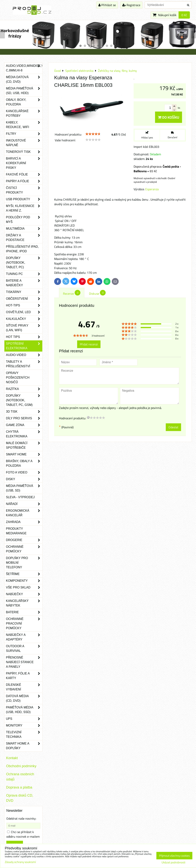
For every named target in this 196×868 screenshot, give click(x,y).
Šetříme (24, 574)
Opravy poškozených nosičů (18, 378)
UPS (24, 719)
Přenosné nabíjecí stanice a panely (24, 662)
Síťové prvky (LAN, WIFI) (24, 328)
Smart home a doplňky (24, 746)
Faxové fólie (24, 175)
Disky (24, 479)
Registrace (131, 5)
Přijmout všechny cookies (174, 856)
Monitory (24, 726)
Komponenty (24, 581)
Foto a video (24, 472)
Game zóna (24, 425)
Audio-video (24, 355)
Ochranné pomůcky (24, 549)
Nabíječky (24, 594)
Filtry (24, 134)
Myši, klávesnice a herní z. (24, 208)
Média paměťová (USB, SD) (24, 488)
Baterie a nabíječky (24, 283)
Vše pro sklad (24, 587)
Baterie (24, 612)
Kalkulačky (24, 319)
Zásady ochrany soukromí (20, 862)
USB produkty (24, 199)
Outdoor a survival (24, 649)
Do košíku (169, 117)
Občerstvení (24, 299)
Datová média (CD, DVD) (24, 698)
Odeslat (173, 427)
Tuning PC (24, 274)
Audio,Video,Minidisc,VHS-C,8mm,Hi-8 (24, 68)
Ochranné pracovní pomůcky (24, 624)
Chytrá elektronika (24, 434)
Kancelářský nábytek (24, 603)
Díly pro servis (24, 418)
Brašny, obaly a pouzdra (24, 463)
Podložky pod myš (24, 220)
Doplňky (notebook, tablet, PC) (24, 263)
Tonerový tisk (24, 152)
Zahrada (24, 522)
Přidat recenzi (89, 344)
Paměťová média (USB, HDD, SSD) (24, 710)
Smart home (24, 454)
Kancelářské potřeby (24, 113)
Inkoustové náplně (24, 143)
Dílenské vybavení (24, 687)
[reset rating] (88, 417)
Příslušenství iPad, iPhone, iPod (22, 249)
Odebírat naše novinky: (21, 818)
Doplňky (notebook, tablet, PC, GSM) (24, 400)
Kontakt (12, 758)
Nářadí (24, 504)
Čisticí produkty (24, 190)
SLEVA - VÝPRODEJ (20, 497)
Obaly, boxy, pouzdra (24, 102)
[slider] (93, 134)
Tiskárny (24, 292)
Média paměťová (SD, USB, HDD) (24, 91)
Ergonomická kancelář (24, 513)
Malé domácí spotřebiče (24, 445)
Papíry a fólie (24, 181)
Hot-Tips (24, 305)
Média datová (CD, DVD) (24, 79)
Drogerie (24, 540)
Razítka (24, 389)
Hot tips (24, 337)
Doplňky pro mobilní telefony (24, 563)
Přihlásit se (107, 5)
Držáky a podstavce (24, 238)
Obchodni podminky (21, 766)
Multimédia (24, 229)
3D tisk (24, 412)
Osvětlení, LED (24, 312)
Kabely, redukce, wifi (24, 125)
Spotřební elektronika (24, 346)
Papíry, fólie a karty (24, 676)
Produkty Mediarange (16, 531)
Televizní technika (24, 735)
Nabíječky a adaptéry (24, 637)
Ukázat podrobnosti (173, 863)
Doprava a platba (19, 787)
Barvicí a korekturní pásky (24, 163)
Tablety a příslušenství (24, 364)
